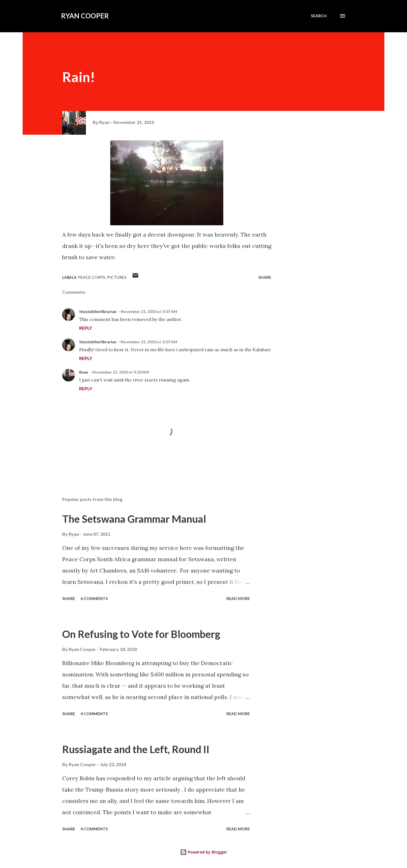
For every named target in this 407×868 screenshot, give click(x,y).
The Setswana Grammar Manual (134, 519)
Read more (238, 598)
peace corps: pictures (102, 277)
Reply (86, 328)
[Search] (319, 16)
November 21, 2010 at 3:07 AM (149, 311)
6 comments (94, 598)
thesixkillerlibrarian (98, 311)
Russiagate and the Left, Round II (136, 749)
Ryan (84, 372)
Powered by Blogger (203, 852)
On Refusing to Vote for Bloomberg (141, 634)
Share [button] (265, 277)
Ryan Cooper (85, 16)
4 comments (94, 714)
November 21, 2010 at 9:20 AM (121, 372)
